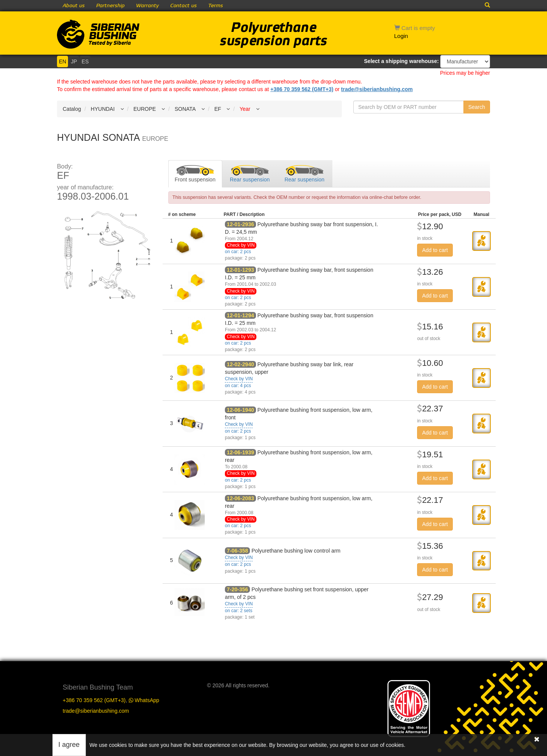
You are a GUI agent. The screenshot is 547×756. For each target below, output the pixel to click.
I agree (69, 745)
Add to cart (435, 250)
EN (62, 61)
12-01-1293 (240, 270)
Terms (216, 6)
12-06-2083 (240, 498)
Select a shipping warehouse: (401, 61)
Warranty (147, 6)
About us (74, 6)
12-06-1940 (240, 410)
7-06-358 (237, 551)
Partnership (110, 6)
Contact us (183, 6)
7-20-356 (237, 589)
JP (74, 61)
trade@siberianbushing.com (377, 89)
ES (85, 61)
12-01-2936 (240, 224)
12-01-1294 (240, 315)
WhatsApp (144, 700)
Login (401, 36)
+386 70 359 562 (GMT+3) (302, 89)
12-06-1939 (240, 452)
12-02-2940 (240, 364)
